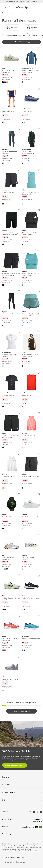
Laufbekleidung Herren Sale (15, 35)
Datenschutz (21, 862)
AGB (4, 862)
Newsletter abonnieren (13, 765)
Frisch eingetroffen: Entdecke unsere (18, 2)
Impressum (11, 862)
